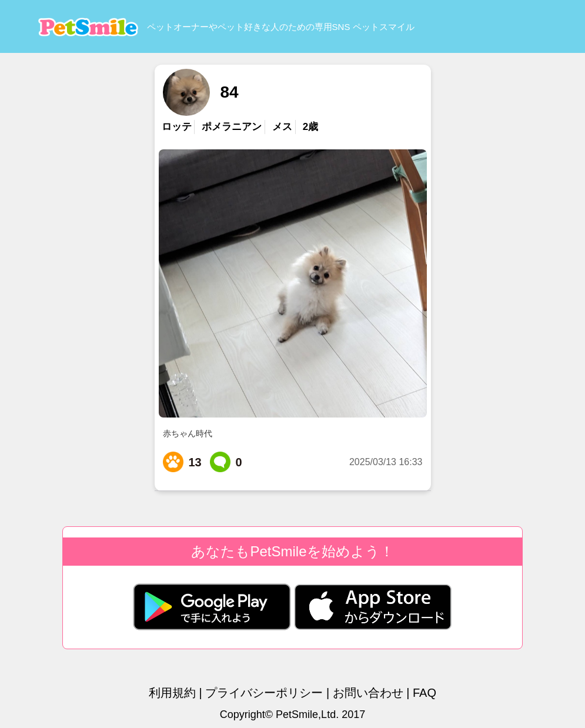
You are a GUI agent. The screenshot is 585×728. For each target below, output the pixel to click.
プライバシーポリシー (264, 693)
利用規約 (172, 693)
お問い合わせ (368, 693)
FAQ (424, 693)
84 (229, 92)
